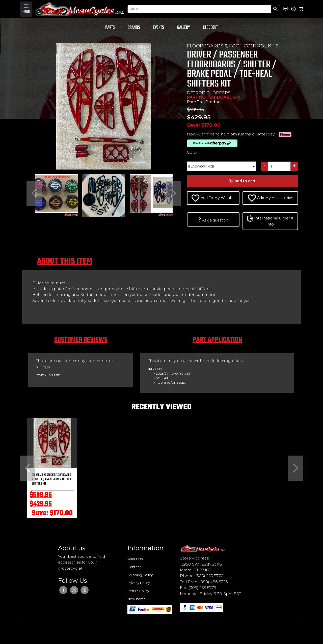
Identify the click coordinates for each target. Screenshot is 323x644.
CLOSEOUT (210, 27)
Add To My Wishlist (213, 198)
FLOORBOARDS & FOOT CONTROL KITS (233, 46)
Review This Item (48, 375)
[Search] (199, 9)
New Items (136, 599)
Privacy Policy (139, 583)
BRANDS (134, 27)
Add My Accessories (270, 198)
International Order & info (270, 221)
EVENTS (159, 27)
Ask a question (213, 219)
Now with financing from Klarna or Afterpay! (240, 134)
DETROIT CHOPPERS (209, 93)
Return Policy (138, 591)
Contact (134, 567)
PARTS (110, 27)
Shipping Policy (140, 575)
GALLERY (184, 27)
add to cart (243, 181)
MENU (26, 12)
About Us (135, 559)
